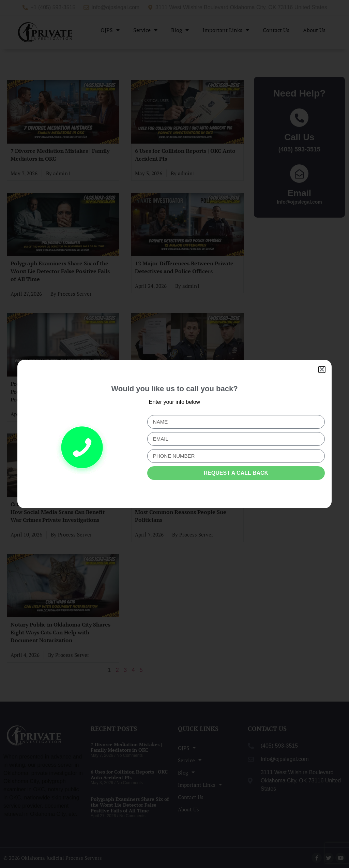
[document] (174, 434)
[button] (322, 370)
